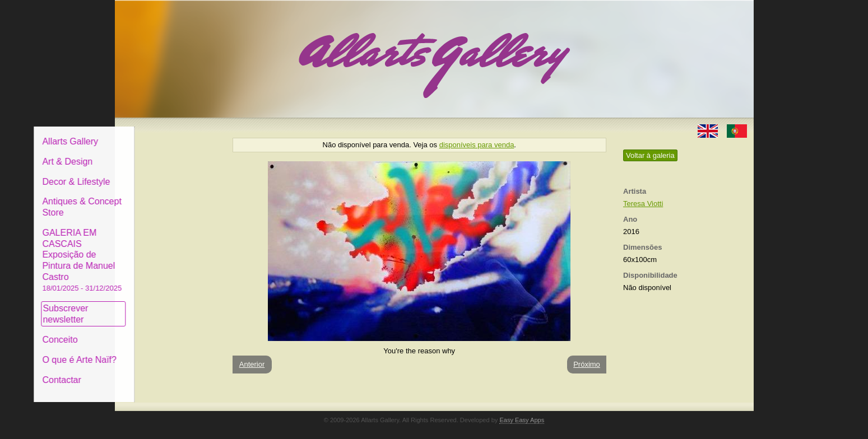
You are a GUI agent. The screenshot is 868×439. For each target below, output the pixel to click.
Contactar (147, 371)
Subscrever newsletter (151, 305)
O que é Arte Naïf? (165, 351)
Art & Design (153, 153)
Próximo (587, 364)
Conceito (145, 331)
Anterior (252, 364)
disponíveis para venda (477, 145)
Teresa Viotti (643, 204)
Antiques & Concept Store (167, 199)
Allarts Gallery (156, 133)
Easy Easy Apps (522, 412)
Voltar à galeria (650, 155)
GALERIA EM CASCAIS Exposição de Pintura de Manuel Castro (168, 251)
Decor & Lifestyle (162, 173)
